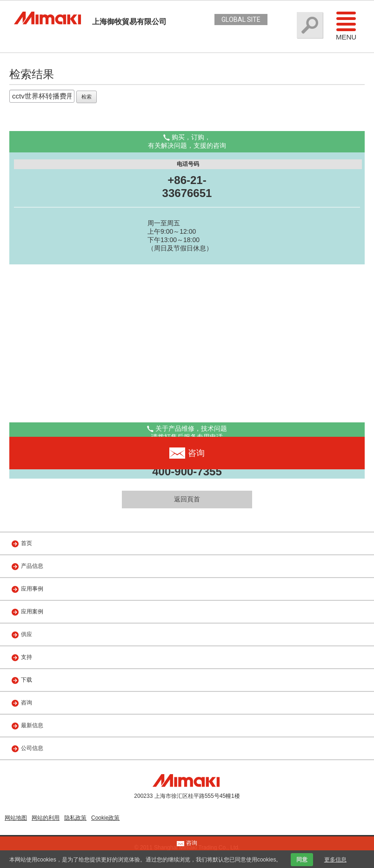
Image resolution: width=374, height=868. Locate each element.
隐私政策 (75, 818)
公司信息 (32, 748)
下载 (27, 680)
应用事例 (32, 589)
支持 (27, 657)
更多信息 (335, 860)
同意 (302, 860)
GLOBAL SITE (241, 20)
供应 (27, 634)
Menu (346, 26)
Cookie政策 (105, 818)
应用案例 (32, 612)
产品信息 (32, 566)
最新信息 (32, 725)
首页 (27, 543)
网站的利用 (46, 818)
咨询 (27, 703)
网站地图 (16, 818)
